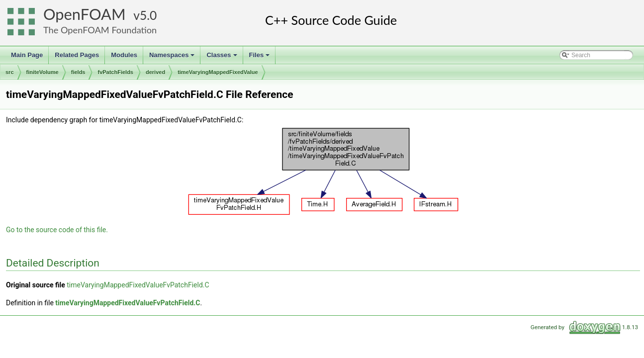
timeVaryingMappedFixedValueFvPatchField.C (138, 285)
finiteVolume (43, 72)
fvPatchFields (115, 72)
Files (260, 58)
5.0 (148, 15)
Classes (222, 58)
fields (78, 72)
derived (155, 72)
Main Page (27, 55)
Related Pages (77, 55)
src (10, 72)
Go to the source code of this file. (57, 230)
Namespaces (173, 58)
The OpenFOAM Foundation (100, 30)
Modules (124, 55)
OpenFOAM (85, 14)
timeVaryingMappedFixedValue (218, 72)
